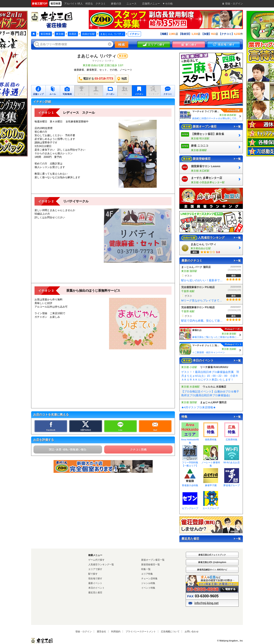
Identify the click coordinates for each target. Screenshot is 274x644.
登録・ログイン (84, 631)
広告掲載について (170, 631)
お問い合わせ (192, 631)
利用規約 (116, 631)
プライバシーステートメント (141, 631)
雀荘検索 (46, 34)
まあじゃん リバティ (112, 34)
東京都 (60, 34)
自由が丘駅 (89, 34)
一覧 (237, 127)
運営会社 (101, 631)
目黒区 (73, 34)
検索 (122, 44)
